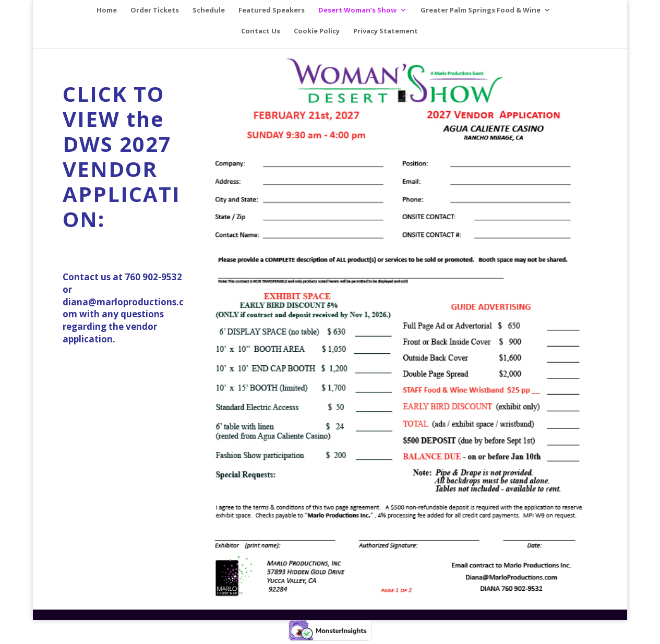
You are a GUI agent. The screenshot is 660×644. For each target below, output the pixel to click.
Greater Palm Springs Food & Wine (481, 10)
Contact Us (261, 31)
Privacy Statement (386, 31)
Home (107, 10)
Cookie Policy (317, 31)
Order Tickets (155, 10)
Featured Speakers (272, 10)
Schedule (209, 10)
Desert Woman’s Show (357, 10)
